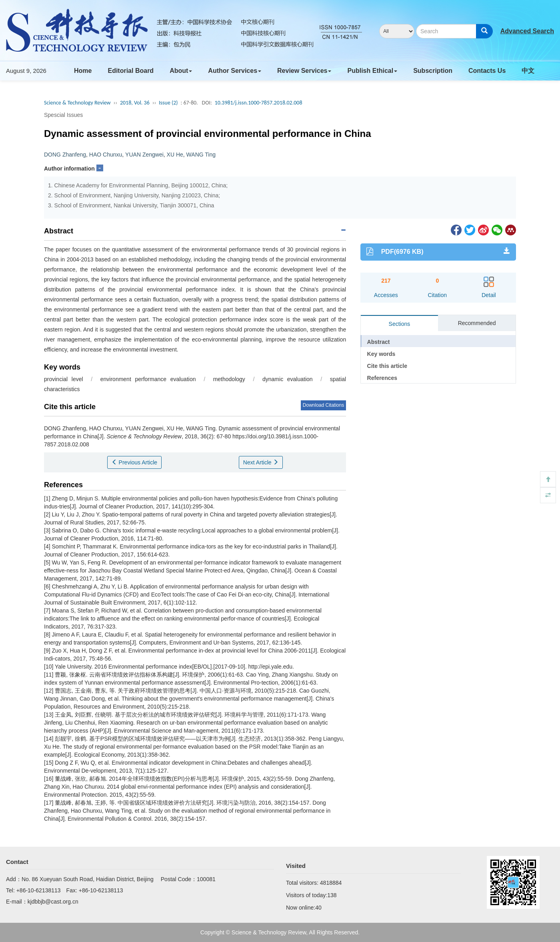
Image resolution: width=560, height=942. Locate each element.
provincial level (64, 379)
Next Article (261, 462)
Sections (400, 324)
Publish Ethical (372, 71)
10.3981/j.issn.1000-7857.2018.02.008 (259, 103)
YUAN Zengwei (144, 155)
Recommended (477, 323)
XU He (175, 155)
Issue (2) (168, 103)
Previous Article (134, 462)
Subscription (433, 71)
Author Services (235, 71)
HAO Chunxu (106, 155)
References (382, 378)
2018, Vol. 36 (135, 103)
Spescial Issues (63, 115)
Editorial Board (131, 71)
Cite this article (387, 366)
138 (332, 895)
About (181, 71)
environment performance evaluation (148, 379)
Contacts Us (487, 71)
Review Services (304, 71)
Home (83, 71)
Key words (381, 354)
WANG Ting (201, 155)
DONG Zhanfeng (65, 155)
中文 (528, 71)
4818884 (331, 883)
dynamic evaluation (288, 379)
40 (318, 908)
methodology (229, 379)
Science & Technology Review (77, 103)
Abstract (379, 342)
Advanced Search (527, 31)
